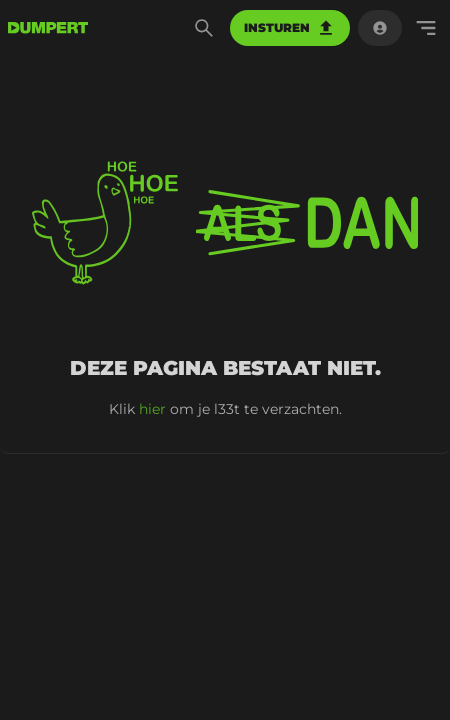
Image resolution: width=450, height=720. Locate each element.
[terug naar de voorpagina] (48, 28)
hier (152, 409)
